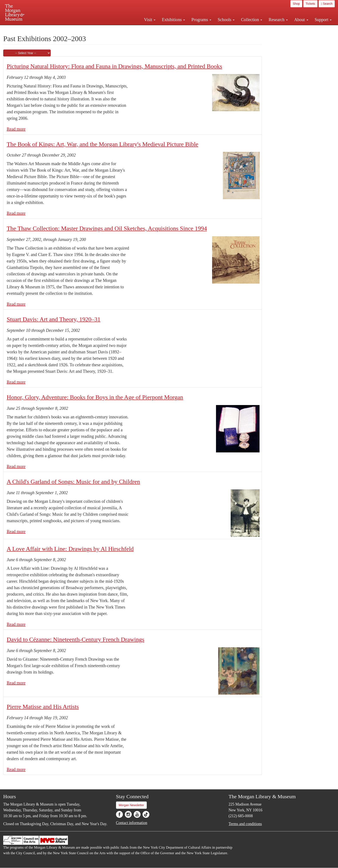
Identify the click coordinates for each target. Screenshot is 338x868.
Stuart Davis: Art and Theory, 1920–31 (54, 319)
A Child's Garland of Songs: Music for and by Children (73, 482)
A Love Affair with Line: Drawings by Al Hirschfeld (70, 549)
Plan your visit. (118, 29)
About (301, 20)
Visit (150, 20)
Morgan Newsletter (131, 805)
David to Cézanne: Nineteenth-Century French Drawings (75, 639)
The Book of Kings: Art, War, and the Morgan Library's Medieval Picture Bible (102, 144)
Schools (226, 20)
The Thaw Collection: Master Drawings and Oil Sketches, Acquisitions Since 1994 (107, 228)
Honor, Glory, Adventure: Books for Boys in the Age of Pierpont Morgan (95, 397)
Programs (201, 20)
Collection (252, 20)
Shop (296, 4)
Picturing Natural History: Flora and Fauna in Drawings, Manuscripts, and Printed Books (114, 66)
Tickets (310, 4)
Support (323, 20)
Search (327, 4)
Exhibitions (173, 20)
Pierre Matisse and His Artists (43, 707)
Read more (16, 129)
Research (278, 20)
